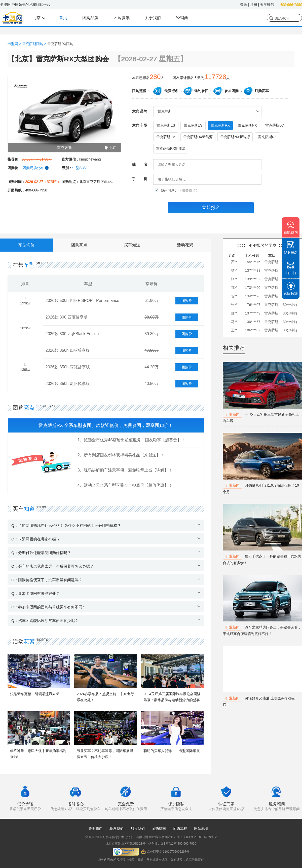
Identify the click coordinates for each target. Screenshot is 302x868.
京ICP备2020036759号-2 (200, 837)
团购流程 (180, 829)
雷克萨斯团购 (33, 44)
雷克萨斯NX (247, 125)
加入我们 (138, 829)
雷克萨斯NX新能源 (235, 137)
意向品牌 (140, 111)
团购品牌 (90, 18)
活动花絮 (185, 245)
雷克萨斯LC (275, 125)
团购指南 (159, 829)
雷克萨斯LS (166, 125)
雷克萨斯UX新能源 (198, 137)
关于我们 (153, 18)
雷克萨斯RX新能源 (171, 148)
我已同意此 (180, 191)
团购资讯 (122, 18)
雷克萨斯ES (193, 125)
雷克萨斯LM (166, 137)
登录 (244, 5)
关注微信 (267, 5)
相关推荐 (234, 348)
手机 (140, 179)
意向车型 (140, 125)
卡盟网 (13, 44)
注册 (254, 5)
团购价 (187, 301)
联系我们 (117, 829)
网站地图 (201, 829)
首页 (63, 18)
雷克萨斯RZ (267, 137)
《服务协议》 (189, 190)
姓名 (140, 164)
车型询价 (26, 245)
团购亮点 (79, 245)
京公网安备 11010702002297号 (165, 852)
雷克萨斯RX (220, 125)
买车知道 (132, 245)
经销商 (182, 18)
